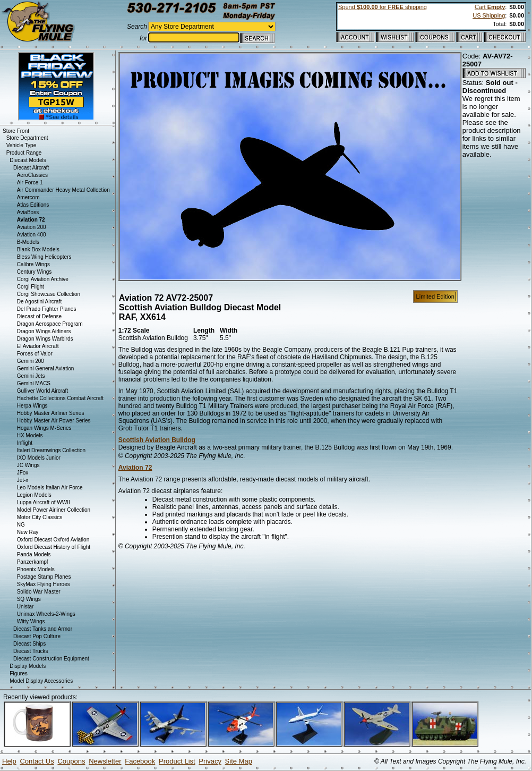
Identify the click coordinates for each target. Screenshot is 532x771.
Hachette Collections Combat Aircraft (60, 398)
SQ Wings (29, 599)
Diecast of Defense (40, 316)
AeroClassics (32, 175)
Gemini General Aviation (46, 368)
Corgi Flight (31, 287)
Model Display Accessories (41, 681)
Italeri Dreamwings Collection (52, 450)
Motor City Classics (40, 517)
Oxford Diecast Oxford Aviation (53, 540)
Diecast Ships (29, 644)
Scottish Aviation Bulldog (157, 440)
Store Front (16, 131)
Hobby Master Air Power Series (54, 421)
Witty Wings (31, 621)
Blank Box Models (38, 249)
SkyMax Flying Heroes (44, 584)
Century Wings (35, 272)
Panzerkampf (33, 562)
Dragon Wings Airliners (44, 331)
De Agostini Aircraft (39, 302)
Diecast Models (28, 160)
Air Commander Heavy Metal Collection (63, 190)
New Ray (28, 532)
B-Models (28, 242)
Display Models (28, 666)
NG (21, 525)
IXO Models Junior (39, 458)
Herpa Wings (32, 406)
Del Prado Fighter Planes (47, 309)
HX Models (30, 435)
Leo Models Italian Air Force (50, 488)
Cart (490, 7)
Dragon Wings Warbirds (45, 339)
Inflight (25, 443)
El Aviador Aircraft (38, 346)
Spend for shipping (383, 7)
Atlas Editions (33, 205)
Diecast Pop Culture (37, 636)
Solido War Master (39, 592)
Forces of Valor (35, 354)
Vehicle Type (22, 145)
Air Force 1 (30, 183)
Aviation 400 (32, 235)
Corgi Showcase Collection (49, 294)
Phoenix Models (36, 569)
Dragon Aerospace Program (50, 324)
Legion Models (34, 495)
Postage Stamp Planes (44, 577)
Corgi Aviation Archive (43, 279)
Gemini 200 (31, 361)
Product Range (24, 153)
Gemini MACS (34, 383)
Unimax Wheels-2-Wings (46, 614)
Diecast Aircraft (31, 168)
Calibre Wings (33, 264)
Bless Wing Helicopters (44, 257)
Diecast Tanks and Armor (43, 629)
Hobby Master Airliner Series (51, 413)
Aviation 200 (32, 227)
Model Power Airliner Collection (54, 510)
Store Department (27, 138)
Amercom (28, 197)
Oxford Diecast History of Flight (54, 547)
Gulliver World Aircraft (43, 391)
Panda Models (34, 554)
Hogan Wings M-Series (44, 428)
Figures (18, 673)
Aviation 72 (135, 468)
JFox (23, 473)
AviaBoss (28, 212)
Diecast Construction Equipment (51, 659)
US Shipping (489, 15)
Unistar (25, 607)
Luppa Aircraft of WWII (44, 502)
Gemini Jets (31, 376)
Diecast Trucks (31, 651)
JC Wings (28, 465)
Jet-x (23, 480)
